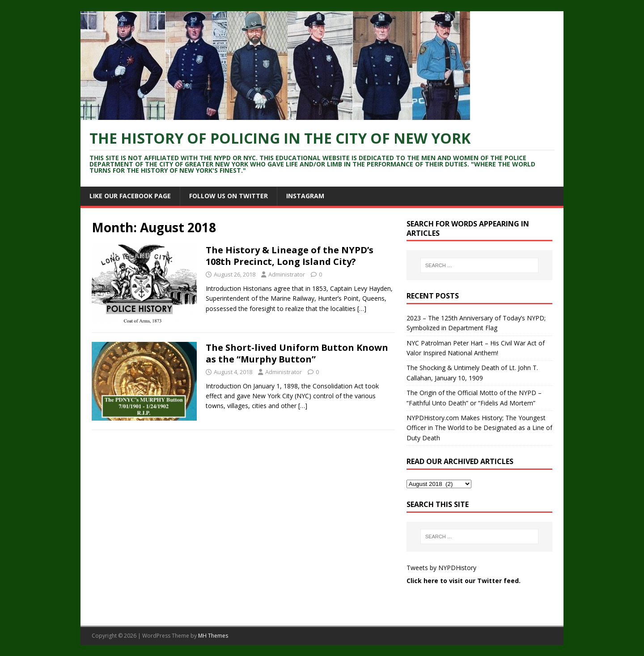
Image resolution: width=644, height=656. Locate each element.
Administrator (287, 274)
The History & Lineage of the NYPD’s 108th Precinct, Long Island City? (290, 256)
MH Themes (213, 636)
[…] (362, 309)
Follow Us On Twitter (229, 196)
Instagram (305, 196)
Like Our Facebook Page (130, 196)
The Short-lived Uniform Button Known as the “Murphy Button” (297, 353)
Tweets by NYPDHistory (441, 568)
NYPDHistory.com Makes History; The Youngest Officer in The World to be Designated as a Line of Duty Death (479, 428)
